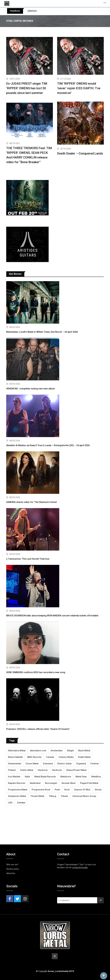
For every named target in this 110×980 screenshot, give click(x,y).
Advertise (11, 873)
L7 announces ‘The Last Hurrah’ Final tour (28, 559)
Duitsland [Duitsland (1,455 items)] (48, 764)
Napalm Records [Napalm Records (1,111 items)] (17, 783)
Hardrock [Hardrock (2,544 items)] (57, 770)
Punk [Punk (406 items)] (57, 790)
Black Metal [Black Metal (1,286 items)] (84, 751)
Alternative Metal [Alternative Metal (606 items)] (17, 751)
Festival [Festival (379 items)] (95, 764)
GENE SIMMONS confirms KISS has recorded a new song (36, 672)
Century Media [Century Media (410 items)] (66, 757)
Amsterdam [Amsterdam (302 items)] (57, 751)
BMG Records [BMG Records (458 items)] (34, 757)
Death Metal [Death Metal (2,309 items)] (84, 757)
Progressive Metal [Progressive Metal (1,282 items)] (18, 790)
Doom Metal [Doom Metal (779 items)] (32, 764)
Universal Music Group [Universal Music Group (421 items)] (84, 796)
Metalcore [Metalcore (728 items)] (66, 777)
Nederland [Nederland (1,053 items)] (35, 783)
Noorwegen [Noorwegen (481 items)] (51, 783)
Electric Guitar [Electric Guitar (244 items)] (65, 764)
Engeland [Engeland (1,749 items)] (81, 764)
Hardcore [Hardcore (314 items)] (43, 770)
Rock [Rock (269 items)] (67, 790)
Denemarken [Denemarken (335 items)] (15, 764)
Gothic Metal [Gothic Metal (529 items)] (27, 770)
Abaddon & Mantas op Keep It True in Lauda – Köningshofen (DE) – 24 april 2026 (48, 445)
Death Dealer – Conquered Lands (80, 153)
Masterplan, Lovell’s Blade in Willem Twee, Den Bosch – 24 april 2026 (42, 332)
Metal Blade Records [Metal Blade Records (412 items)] (45, 777)
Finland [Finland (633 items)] (12, 770)
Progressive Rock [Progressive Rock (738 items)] (41, 790)
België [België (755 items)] (70, 751)
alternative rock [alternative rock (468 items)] (38, 751)
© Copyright (55, 971)
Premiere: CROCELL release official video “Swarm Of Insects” (38, 729)
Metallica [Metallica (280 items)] (96, 777)
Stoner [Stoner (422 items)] (98, 790)
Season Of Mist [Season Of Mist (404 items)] (82, 790)
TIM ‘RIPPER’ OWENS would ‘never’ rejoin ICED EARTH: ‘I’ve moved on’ (79, 88)
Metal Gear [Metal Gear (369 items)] (81, 777)
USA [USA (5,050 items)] (10, 803)
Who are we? (12, 865)
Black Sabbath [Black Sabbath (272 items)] (15, 757)
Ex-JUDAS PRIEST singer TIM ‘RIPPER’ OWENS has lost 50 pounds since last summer (27, 88)
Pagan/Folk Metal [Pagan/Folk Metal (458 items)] (89, 783)
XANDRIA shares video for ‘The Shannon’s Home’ (32, 502)
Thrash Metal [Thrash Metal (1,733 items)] (37, 796)
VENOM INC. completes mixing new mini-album (31, 389)
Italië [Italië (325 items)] (27, 777)
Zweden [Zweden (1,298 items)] (21, 803)
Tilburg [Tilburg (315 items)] (52, 796)
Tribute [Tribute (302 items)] (64, 796)
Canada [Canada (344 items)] (50, 757)
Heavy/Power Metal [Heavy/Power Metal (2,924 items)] (76, 770)
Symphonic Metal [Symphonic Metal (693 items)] (17, 796)
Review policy (13, 869)
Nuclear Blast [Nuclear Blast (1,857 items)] (69, 783)
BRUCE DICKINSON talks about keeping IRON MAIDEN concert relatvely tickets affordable (52, 616)
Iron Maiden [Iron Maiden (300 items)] (14, 777)
